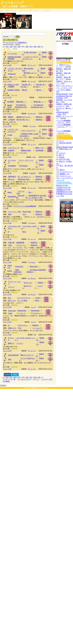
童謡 (10, 214)
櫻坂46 (11, 117)
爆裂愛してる (65, 174)
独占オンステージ (27, 355)
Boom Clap (27, 212)
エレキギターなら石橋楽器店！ (17, 43)
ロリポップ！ (45, 388)
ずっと (62, 141)
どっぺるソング (12, 3)
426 (27, 47)
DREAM (35, 325)
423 (15, 47)
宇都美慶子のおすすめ (64, 194)
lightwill (34, 388)
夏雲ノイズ (40, 148)
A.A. (34, 157)
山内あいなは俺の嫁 (63, 60)
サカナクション (66, 176)
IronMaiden (12, 166)
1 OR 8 (38, 298)
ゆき (24, 214)
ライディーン (21, 245)
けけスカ (62, 153)
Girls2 (10, 313)
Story (24, 232)
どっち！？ (21, 313)
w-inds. (10, 135)
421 (7, 47)
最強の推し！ (21, 102)
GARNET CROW (13, 90)
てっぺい (33, 126)
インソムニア (37, 328)
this (30, 192)
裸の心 (62, 170)
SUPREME (40, 150)
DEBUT (41, 283)
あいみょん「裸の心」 (64, 108)
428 (35, 47)
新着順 (15, 49)
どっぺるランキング (24, 379)
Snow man (12, 311)
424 (19, 47)
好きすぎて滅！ (65, 159)
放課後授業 (20, 243)
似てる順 (7, 49)
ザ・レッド (32, 65)
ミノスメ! (46, 10)
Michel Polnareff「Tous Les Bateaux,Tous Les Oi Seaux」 (64, 96)
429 (39, 47)
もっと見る (60, 196)
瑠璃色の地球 (26, 150)
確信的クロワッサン (24, 117)
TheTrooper (23, 166)
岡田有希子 (12, 177)
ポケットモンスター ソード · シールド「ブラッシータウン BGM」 (64, 88)
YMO (10, 245)
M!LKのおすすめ (62, 185)
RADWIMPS (12, 197)
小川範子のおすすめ (63, 188)
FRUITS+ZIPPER (65, 143)
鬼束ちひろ (12, 328)
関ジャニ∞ (12, 301)
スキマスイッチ (14, 148)
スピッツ (11, 287)
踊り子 (62, 155)
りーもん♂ (32, 223)
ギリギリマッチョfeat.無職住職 (25, 206)
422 (11, 47)
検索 (18, 37)
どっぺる (9, 10)
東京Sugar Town (24, 179)
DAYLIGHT (19, 267)
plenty (10, 192)
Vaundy (62, 157)
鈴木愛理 (11, 102)
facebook (8, 375)
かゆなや (33, 173)
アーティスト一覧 (9, 379)
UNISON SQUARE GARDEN (14, 58)
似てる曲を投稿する (10, 40)
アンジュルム (12, 53)
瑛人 (10, 298)
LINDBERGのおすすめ (64, 192)
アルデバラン (23, 325)
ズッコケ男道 (22, 301)
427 (31, 47)
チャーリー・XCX (15, 212)
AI (9, 232)
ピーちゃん (32, 114)
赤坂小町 (11, 243)
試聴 (51, 53)
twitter (15, 375)
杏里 (10, 359)
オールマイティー (66, 172)
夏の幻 (25, 90)
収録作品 (39, 117)
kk (35, 335)
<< (4, 47)
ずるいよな (28, 283)
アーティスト (25, 10)
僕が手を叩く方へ (23, 120)
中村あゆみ (12, 74)
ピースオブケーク (24, 298)
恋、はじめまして (24, 177)
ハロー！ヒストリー (28, 131)
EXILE (10, 271)
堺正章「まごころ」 (63, 116)
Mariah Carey (10, 106)
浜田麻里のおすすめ (63, 190)
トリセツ (20, 343)
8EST (37, 301)
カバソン (37, 10)
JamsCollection (13, 355)
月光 (19, 328)
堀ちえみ (11, 179)
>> (42, 47)
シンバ (33, 307)
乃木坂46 (11, 120)
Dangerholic (22, 311)
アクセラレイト (36, 313)
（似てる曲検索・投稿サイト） (18, 6)
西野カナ (11, 343)
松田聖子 (11, 150)
